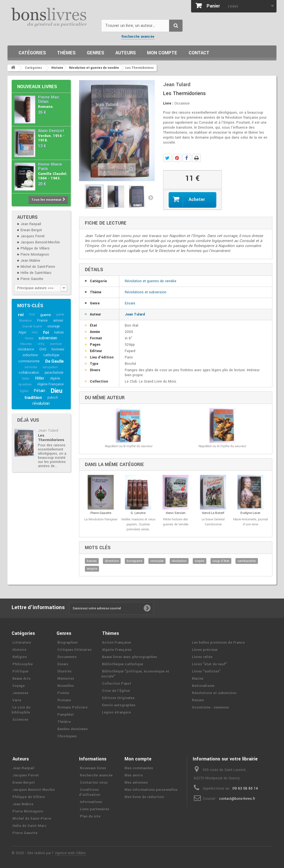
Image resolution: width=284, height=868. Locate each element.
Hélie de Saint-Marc (36, 273)
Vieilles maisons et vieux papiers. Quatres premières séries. (138, 524)
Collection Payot (117, 684)
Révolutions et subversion (146, 292)
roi (21, 315)
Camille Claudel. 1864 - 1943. (53, 176)
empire (92, 569)
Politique (20, 671)
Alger (22, 332)
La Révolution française (101, 519)
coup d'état (221, 561)
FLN (32, 315)
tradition (33, 398)
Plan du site (90, 816)
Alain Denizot (51, 131)
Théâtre (64, 722)
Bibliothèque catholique (123, 664)
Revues (198, 700)
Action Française (116, 643)
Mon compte (162, 53)
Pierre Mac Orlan (49, 99)
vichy (41, 344)
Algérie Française (50, 384)
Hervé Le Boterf (213, 513)
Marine (198, 679)
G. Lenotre (138, 513)
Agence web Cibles (70, 853)
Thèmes (66, 53)
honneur (58, 349)
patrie (60, 315)
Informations (91, 802)
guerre (46, 315)
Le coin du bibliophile (21, 710)
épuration (25, 384)
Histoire (19, 650)
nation (59, 332)
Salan (26, 379)
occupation (50, 367)
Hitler (40, 378)
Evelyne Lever (250, 513)
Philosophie (23, 664)
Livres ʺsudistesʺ (206, 671)
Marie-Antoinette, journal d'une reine (251, 522)
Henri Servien (176, 513)
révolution (41, 404)
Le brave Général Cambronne (213, 522)
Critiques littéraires (74, 650)
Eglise (24, 391)
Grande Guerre (32, 326)
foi (46, 332)
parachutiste (54, 373)
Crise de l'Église (116, 691)
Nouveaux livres (37, 87)
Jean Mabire (30, 261)
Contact (199, 53)
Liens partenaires (95, 809)
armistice (31, 367)
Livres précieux (205, 650)
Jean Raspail (31, 224)
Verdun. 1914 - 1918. (51, 138)
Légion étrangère (116, 712)
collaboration (29, 373)
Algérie (55, 378)
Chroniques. (68, 736)
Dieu (57, 391)
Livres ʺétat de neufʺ (209, 664)
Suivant (151, 197)
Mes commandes (139, 768)
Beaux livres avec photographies (130, 657)
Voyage (19, 686)
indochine (30, 355)
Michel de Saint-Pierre (38, 267)
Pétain (39, 391)
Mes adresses (136, 783)
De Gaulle (54, 361)
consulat (157, 561)
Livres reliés (202, 657)
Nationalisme (203, 686)
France (42, 320)
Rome (29, 338)
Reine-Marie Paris (50, 166)
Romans (64, 700)
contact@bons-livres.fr (237, 799)
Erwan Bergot (31, 230)
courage (54, 326)
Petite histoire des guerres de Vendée (176, 522)
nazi (35, 332)
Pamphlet (66, 715)
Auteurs (126, 53)
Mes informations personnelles (151, 790)
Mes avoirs (134, 775)
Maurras (26, 344)
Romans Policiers (73, 707)
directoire (112, 561)
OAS (43, 349)
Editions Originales (118, 698)
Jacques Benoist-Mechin (40, 242)
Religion (20, 657)
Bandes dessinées (73, 729)
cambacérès (247, 561)
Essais (130, 303)
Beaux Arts (21, 679)
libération (26, 321)
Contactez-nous (94, 783)
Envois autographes (119, 705)
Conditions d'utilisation (90, 792)
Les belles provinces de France (218, 643)
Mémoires (66, 679)
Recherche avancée (138, 37)
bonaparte (135, 561)
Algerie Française (117, 650)
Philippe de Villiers (35, 248)
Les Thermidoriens (51, 438)
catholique (51, 355)
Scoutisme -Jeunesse (210, 707)
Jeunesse (20, 693)
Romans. (46, 107)
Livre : (168, 103)
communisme (29, 361)
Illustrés (64, 671)
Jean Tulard (48, 430)
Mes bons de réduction (144, 797)
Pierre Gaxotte (32, 279)
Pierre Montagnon (35, 254)
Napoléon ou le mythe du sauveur (129, 446)
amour (58, 320)
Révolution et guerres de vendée (151, 281)
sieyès (200, 561)
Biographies (68, 643)
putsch (53, 398)
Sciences (20, 720)
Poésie (63, 693)
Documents (67, 657)
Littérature (22, 643)
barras (92, 561)
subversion (48, 338)
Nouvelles (66, 686)
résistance (26, 349)
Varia (17, 700)
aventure (56, 344)
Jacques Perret (33, 236)
